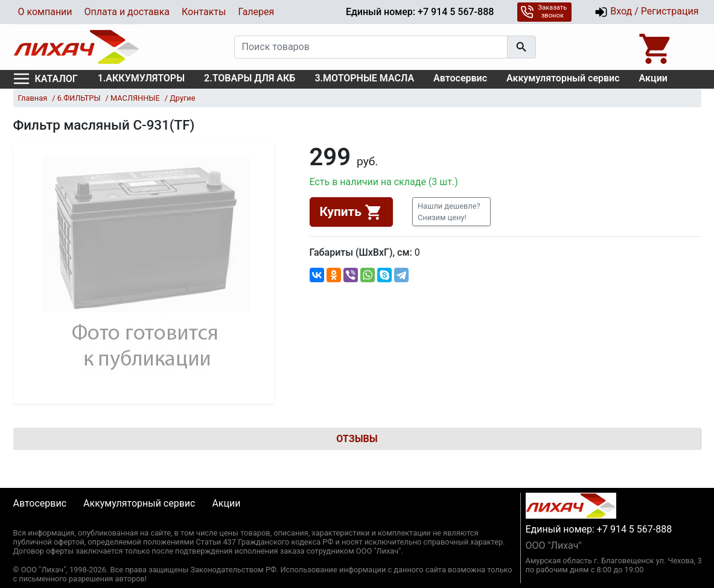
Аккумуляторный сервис (563, 78)
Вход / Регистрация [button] (646, 12)
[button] (451, 212)
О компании (45, 12)
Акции (653, 78)
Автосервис (460, 78)
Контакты (204, 12)
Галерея (256, 12)
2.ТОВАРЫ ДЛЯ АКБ (250, 78)
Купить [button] (351, 212)
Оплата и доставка (127, 12)
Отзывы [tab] (357, 439)
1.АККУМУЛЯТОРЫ (141, 78)
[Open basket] (656, 47)
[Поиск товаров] (371, 47)
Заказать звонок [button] (543, 11)
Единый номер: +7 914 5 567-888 (420, 12)
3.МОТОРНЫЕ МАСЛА (364, 78)
